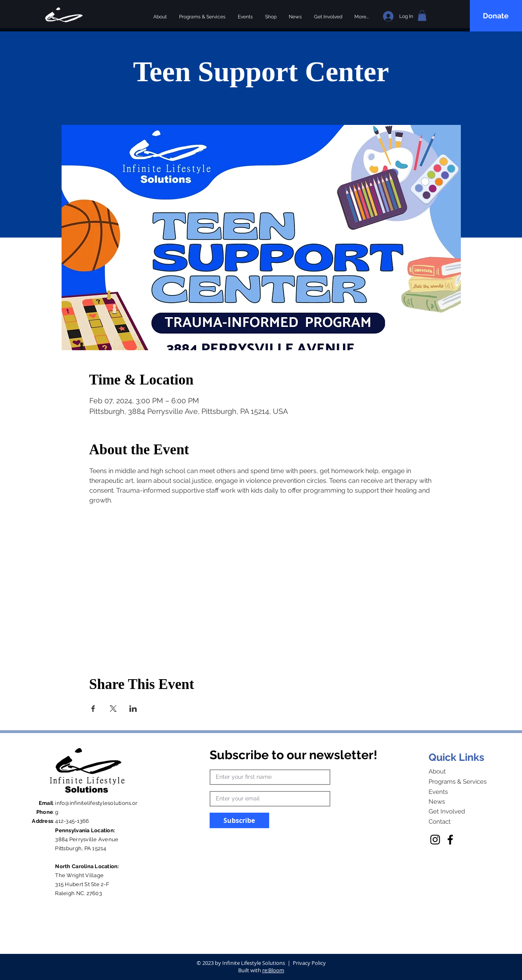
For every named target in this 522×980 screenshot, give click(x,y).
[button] (422, 16)
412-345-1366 (72, 821)
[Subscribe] (239, 820)
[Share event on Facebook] (93, 709)
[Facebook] (450, 840)
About (437, 771)
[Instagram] (435, 840)
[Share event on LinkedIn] (133, 709)
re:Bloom (273, 970)
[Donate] (497, 16)
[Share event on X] (113, 709)
